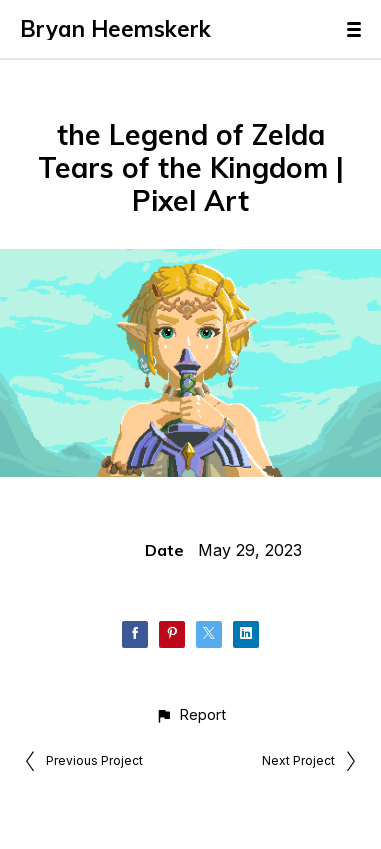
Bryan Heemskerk (115, 29)
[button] (190, 714)
